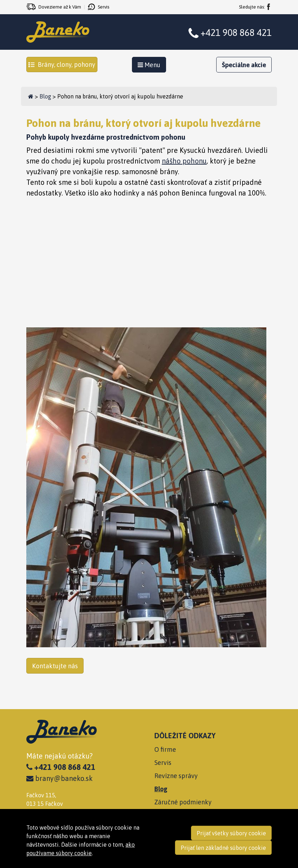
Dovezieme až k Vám (60, 7)
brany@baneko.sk (60, 778)
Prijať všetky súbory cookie (231, 833)
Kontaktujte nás (55, 666)
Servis (103, 7)
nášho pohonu (184, 161)
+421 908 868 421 (236, 33)
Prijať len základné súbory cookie (223, 848)
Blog (45, 96)
